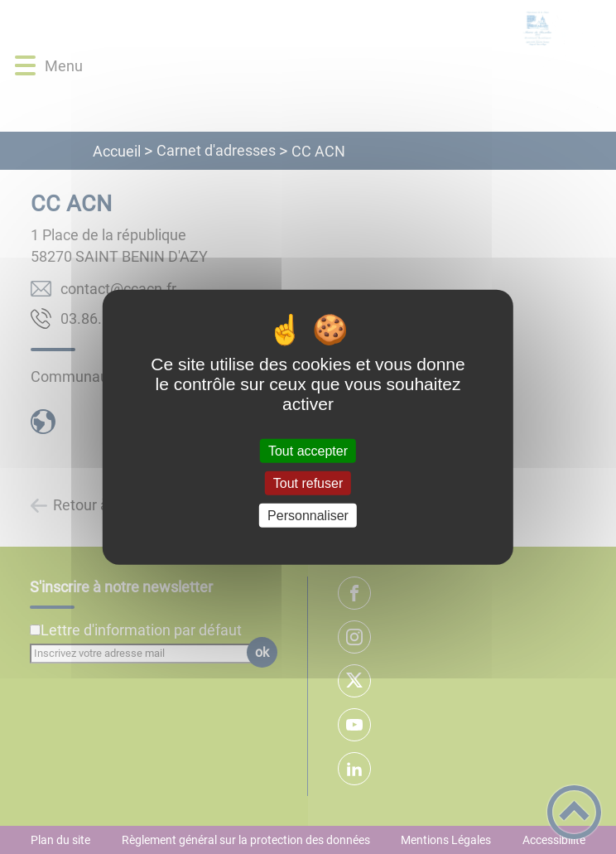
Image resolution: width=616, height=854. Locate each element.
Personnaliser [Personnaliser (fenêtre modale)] (308, 516)
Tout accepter (308, 450)
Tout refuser (308, 482)
